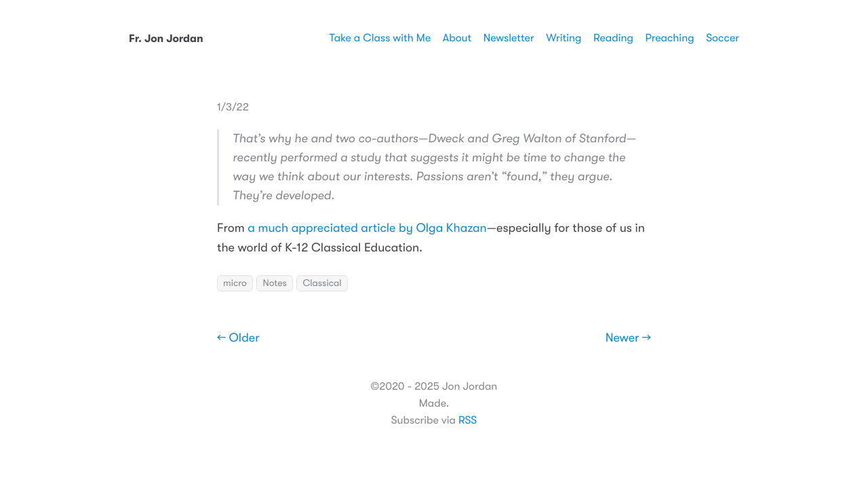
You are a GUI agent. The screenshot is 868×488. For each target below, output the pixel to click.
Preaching (669, 38)
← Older (238, 338)
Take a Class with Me (380, 38)
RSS (468, 420)
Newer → (628, 338)
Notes (274, 283)
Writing (564, 38)
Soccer (723, 38)
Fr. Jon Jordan (166, 39)
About (457, 38)
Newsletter (509, 38)
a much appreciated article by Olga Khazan (367, 228)
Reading (613, 38)
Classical (322, 283)
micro (235, 283)
